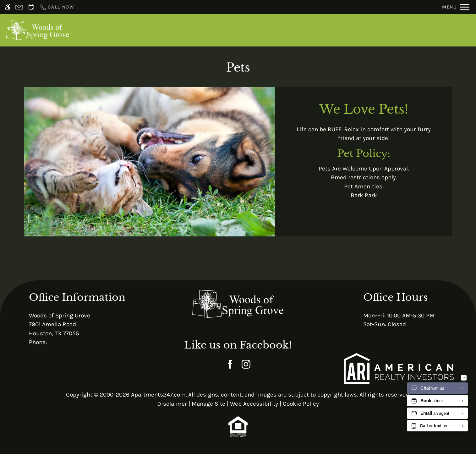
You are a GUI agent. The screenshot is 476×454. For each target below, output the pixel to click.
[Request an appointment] (31, 7)
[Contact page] (19, 7)
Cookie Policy (301, 404)
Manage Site (208, 404)
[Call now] (57, 7)
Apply (273, 30)
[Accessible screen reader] (8, 7)
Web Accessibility (254, 404)
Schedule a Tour (230, 30)
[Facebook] (230, 364)
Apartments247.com (158, 395)
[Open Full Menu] (456, 7)
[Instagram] (246, 364)
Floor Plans (309, 30)
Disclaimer (172, 404)
